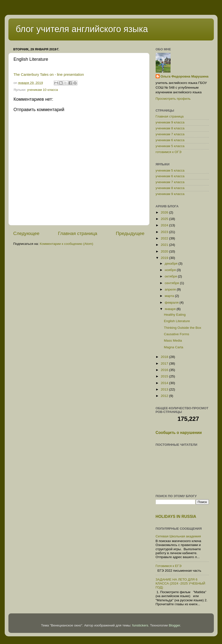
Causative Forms (176, 334)
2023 (165, 232)
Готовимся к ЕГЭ (169, 566)
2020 (165, 251)
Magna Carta (173, 347)
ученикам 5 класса (170, 146)
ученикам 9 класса (170, 122)
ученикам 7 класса (170, 134)
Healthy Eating (175, 315)
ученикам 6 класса (170, 140)
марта (170, 296)
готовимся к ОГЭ (169, 152)
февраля (172, 302)
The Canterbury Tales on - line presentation (49, 75)
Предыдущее (130, 233)
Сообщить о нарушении (179, 433)
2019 (165, 258)
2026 (165, 212)
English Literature (177, 321)
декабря (172, 263)
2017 (165, 363)
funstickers (140, 625)
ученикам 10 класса (43, 90)
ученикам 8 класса (170, 128)
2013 (165, 389)
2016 (165, 370)
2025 (165, 219)
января (171, 309)
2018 (165, 357)
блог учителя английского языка (82, 29)
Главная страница (78, 233)
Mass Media (173, 341)
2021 (165, 245)
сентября (172, 283)
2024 (165, 225)
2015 (165, 376)
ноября (171, 270)
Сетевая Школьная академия (178, 536)
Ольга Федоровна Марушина (185, 76)
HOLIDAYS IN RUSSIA (176, 517)
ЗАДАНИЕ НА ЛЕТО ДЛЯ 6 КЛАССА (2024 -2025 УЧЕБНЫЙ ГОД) (181, 583)
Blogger (174, 625)
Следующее (26, 233)
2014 (165, 383)
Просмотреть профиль (173, 99)
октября (171, 276)
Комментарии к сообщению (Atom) (67, 244)
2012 (165, 396)
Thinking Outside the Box (183, 328)
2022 (165, 238)
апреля (171, 289)
